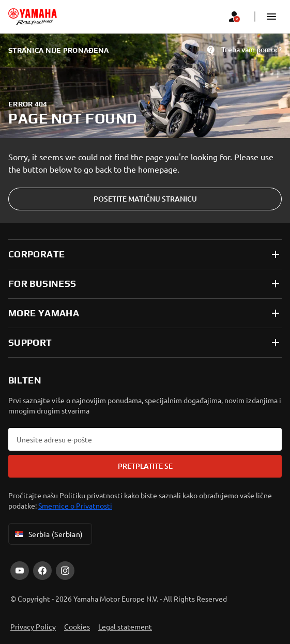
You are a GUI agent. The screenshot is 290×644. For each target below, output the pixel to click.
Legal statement (125, 626)
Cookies (77, 626)
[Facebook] (42, 571)
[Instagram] (65, 571)
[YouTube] (20, 571)
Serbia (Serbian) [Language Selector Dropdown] (48, 534)
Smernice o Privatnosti (75, 505)
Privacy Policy (33, 626)
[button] (271, 17)
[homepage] (33, 17)
